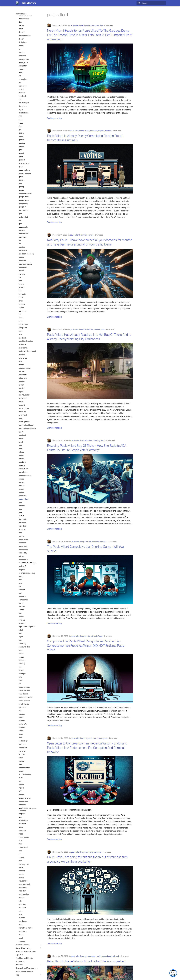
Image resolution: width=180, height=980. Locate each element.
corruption (93, 541)
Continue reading (54, 118)
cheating (96, 441)
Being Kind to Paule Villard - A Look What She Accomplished (86, 961)
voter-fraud (85, 131)
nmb (103, 330)
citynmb (91, 25)
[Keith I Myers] (17, 3)
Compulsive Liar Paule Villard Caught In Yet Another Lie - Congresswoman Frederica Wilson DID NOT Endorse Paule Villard (86, 646)
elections (94, 131)
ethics (91, 330)
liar (98, 541)
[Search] (151, 3)
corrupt (90, 235)
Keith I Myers (21, 14)
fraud (103, 441)
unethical (84, 330)
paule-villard (75, 25)
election (83, 25)
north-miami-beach (104, 956)
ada (83, 441)
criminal (108, 131)
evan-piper (99, 25)
